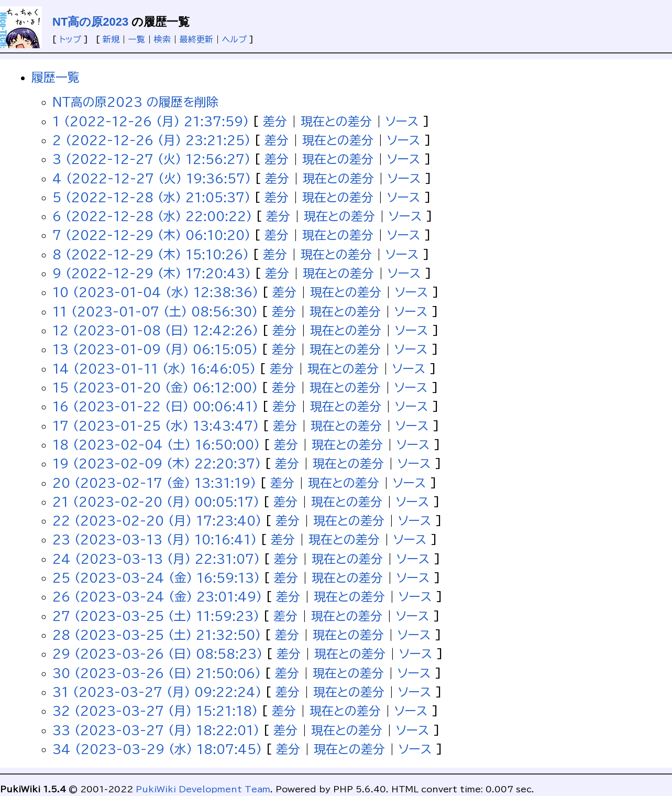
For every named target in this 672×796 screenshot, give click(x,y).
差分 (275, 121)
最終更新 (196, 39)
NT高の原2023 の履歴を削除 (135, 102)
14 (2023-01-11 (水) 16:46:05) (154, 369)
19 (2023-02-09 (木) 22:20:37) (157, 464)
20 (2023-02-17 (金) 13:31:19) (154, 483)
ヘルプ (234, 39)
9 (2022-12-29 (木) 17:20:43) (152, 273)
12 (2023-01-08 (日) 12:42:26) (155, 330)
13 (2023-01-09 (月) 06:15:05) (155, 349)
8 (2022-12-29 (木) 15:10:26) (151, 254)
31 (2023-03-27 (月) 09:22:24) (157, 692)
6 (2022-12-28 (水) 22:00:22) (152, 216)
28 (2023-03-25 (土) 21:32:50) (157, 635)
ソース (402, 121)
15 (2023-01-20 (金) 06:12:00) (155, 388)
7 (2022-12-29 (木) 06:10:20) (151, 235)
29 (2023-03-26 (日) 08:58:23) (157, 654)
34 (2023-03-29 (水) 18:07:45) (157, 749)
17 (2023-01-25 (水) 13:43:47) (156, 426)
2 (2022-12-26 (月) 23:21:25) (151, 140)
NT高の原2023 (90, 22)
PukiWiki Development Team (203, 789)
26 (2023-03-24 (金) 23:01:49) (157, 597)
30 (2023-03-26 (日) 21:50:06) (157, 673)
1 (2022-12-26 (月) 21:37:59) (151, 121)
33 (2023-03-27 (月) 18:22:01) (156, 730)
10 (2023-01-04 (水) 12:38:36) (155, 292)
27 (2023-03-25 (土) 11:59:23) (156, 616)
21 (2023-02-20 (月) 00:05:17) (156, 502)
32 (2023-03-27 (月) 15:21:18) (155, 711)
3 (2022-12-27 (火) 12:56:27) (151, 159)
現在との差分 (336, 121)
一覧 (137, 39)
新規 (111, 39)
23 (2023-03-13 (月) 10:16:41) (155, 539)
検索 (162, 39)
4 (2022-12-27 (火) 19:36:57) (152, 178)
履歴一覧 (56, 77)
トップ (70, 39)
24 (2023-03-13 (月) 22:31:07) (156, 559)
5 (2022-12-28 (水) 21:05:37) (151, 197)
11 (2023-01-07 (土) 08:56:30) (155, 312)
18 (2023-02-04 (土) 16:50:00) (156, 445)
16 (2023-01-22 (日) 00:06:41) (155, 406)
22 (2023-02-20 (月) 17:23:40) (157, 521)
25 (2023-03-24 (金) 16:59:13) (156, 578)
